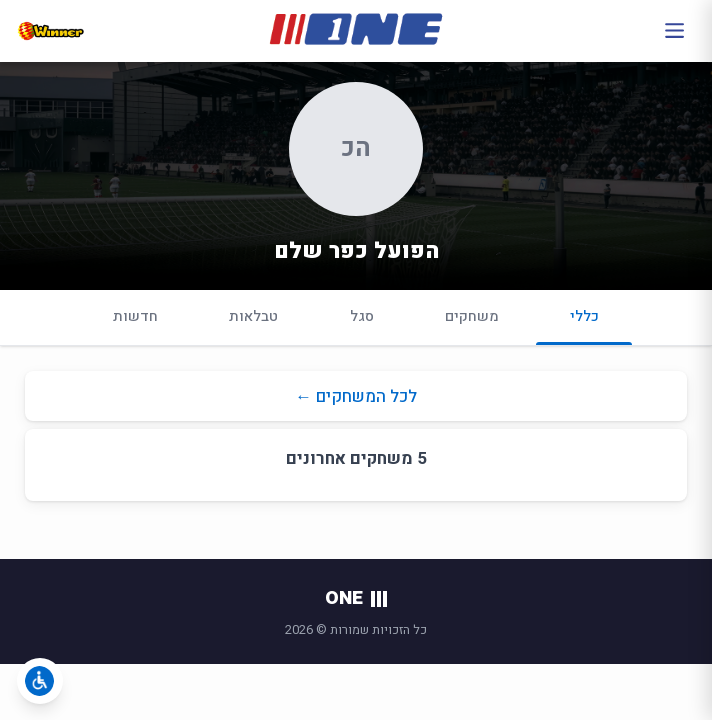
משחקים (472, 316)
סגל (362, 316)
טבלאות (253, 316)
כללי (584, 325)
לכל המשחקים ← (356, 396)
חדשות (135, 316)
